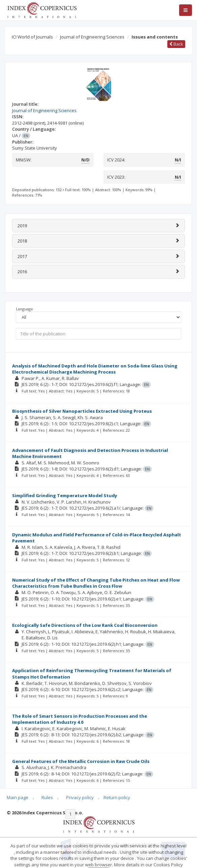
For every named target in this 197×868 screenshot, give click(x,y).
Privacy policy (80, 797)
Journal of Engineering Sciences (92, 37)
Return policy (117, 797)
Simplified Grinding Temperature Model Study (65, 495)
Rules (47, 797)
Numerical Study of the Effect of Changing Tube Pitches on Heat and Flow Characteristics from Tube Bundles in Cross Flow (96, 583)
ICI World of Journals (32, 37)
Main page (18, 797)
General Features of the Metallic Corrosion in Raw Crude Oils (81, 761)
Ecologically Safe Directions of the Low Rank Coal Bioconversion (85, 625)
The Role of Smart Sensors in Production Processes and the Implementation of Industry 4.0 (80, 719)
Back (176, 44)
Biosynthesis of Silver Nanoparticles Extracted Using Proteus (82, 411)
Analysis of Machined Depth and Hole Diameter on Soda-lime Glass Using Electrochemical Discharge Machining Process (95, 369)
